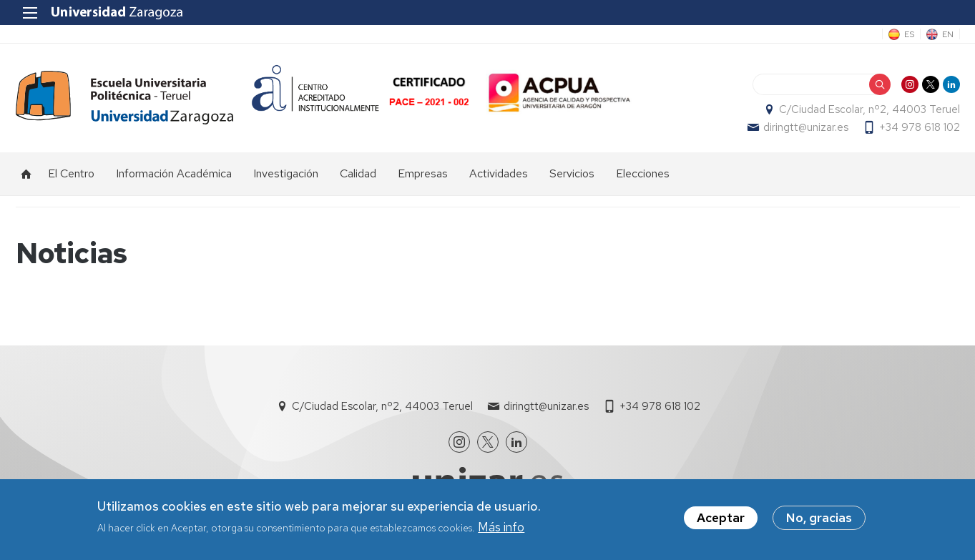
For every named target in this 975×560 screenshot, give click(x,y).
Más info (501, 529)
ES (909, 34)
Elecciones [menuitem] (643, 173)
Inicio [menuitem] (26, 174)
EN (948, 34)
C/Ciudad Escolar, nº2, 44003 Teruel (869, 109)
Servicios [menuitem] (572, 173)
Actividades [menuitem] (499, 173)
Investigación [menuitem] (286, 173)
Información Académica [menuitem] (174, 173)
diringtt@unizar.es (806, 127)
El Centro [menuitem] (71, 173)
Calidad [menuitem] (358, 173)
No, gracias (819, 520)
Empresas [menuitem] (423, 173)
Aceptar (721, 520)
